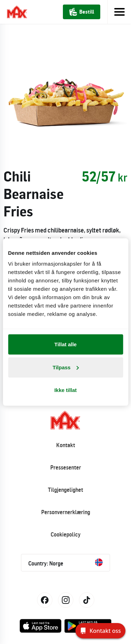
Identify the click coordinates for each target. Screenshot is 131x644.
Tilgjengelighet (65, 490)
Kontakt (66, 445)
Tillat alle (66, 344)
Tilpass (66, 367)
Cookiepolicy (66, 534)
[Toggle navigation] (119, 12)
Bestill (82, 12)
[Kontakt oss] (100, 631)
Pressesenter (66, 467)
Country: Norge (65, 563)
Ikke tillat (65, 390)
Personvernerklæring (66, 512)
